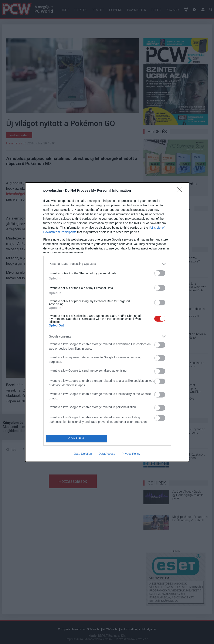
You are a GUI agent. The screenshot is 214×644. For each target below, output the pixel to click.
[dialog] (107, 322)
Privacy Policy (131, 454)
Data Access (107, 454)
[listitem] (107, 264)
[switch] (160, 273)
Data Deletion (83, 454)
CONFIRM (76, 438)
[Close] (181, 191)
